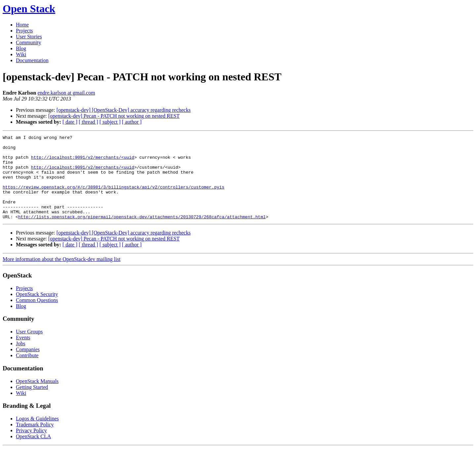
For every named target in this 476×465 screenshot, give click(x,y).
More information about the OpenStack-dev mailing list (61, 276)
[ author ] (132, 122)
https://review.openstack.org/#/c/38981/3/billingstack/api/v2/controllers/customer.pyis (114, 198)
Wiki (21, 54)
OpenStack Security (37, 311)
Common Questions (37, 317)
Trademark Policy (35, 441)
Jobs (20, 360)
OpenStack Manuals (37, 398)
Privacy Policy (31, 447)
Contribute (27, 372)
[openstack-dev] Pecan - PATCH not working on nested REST (114, 116)
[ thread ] (88, 122)
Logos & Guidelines (37, 435)
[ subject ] (110, 122)
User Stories (29, 37)
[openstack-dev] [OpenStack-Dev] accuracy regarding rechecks (124, 110)
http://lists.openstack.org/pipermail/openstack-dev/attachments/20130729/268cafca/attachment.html (142, 233)
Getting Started (32, 404)
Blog (21, 48)
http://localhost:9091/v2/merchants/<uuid (83, 162)
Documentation (32, 60)
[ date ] (70, 122)
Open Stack (29, 9)
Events (23, 354)
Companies (28, 366)
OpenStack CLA (33, 453)
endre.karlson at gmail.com (66, 93)
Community (28, 42)
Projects (24, 31)
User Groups (29, 348)
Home (22, 25)
